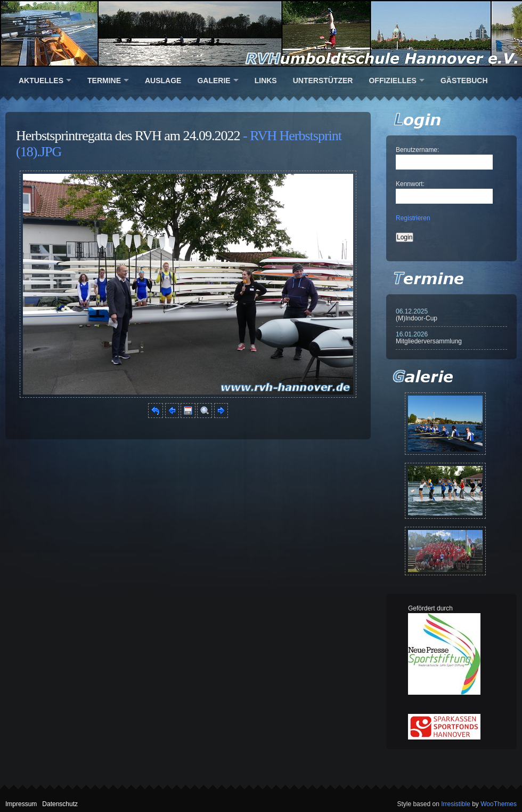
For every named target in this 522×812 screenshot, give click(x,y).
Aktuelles (41, 81)
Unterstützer (323, 81)
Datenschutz (60, 804)
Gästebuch (464, 81)
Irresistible (456, 804)
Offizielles (392, 81)
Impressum (21, 804)
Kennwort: (410, 184)
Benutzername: (417, 150)
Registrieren (413, 218)
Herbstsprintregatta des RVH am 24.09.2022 (128, 136)
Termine (104, 81)
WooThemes (499, 804)
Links (266, 81)
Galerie (214, 81)
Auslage (163, 81)
